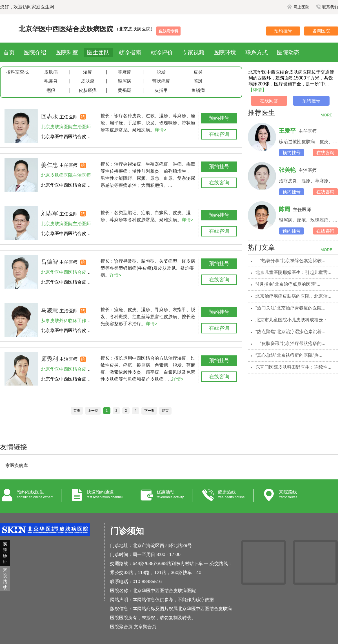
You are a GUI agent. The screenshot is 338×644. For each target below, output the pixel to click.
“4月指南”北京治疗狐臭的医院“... (288, 284)
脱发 (161, 72)
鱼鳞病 (198, 90)
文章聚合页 (145, 627)
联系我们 (327, 7)
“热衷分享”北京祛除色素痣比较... (290, 261)
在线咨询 (219, 134)
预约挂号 (283, 31)
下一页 (149, 411)
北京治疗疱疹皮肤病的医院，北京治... (293, 296)
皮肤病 (51, 72)
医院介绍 (35, 52)
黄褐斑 (124, 90)
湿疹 (88, 72)
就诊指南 (130, 52)
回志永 (50, 116)
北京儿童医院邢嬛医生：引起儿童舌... (293, 272)
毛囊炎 (51, 81)
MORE (326, 115)
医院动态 (288, 52)
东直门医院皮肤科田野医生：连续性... (293, 367)
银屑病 (124, 81)
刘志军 (50, 213)
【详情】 (257, 90)
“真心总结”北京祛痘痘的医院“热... (289, 355)
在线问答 (269, 101)
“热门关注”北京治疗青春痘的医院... (290, 308)
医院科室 (67, 52)
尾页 (165, 411)
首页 (9, 52)
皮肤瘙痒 (88, 90)
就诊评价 (162, 52)
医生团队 (98, 52)
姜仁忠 (50, 165)
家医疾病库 (17, 465)
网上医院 (298, 7)
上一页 (93, 411)
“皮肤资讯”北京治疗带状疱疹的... (290, 343)
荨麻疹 (124, 72)
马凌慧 (50, 310)
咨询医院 (321, 31)
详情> (160, 130)
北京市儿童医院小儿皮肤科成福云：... (293, 320)
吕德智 (50, 262)
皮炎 (198, 72)
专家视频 (193, 52)
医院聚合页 (121, 627)
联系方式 (257, 52)
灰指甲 (161, 90)
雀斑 (198, 81)
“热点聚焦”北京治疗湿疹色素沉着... (290, 332)
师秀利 (50, 359)
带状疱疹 (161, 81)
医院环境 (225, 52)
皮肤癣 (88, 81)
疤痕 (51, 90)
